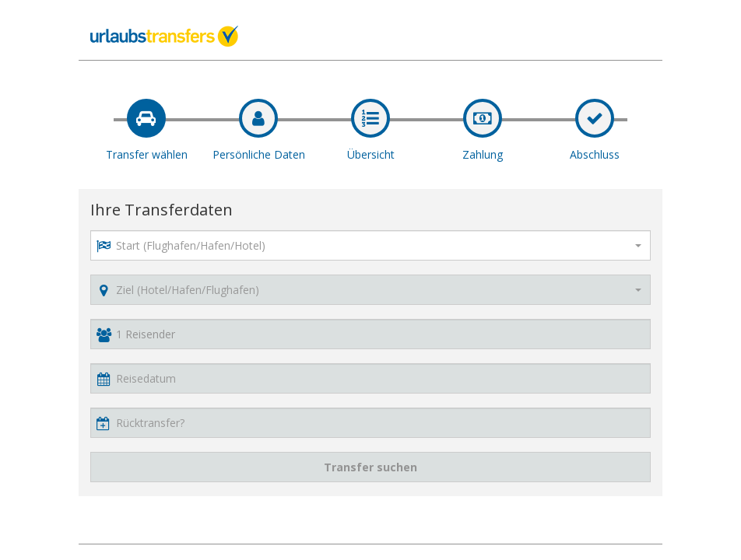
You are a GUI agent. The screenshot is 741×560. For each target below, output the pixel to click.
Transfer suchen (370, 467)
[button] (370, 378)
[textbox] (369, 245)
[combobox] (370, 245)
